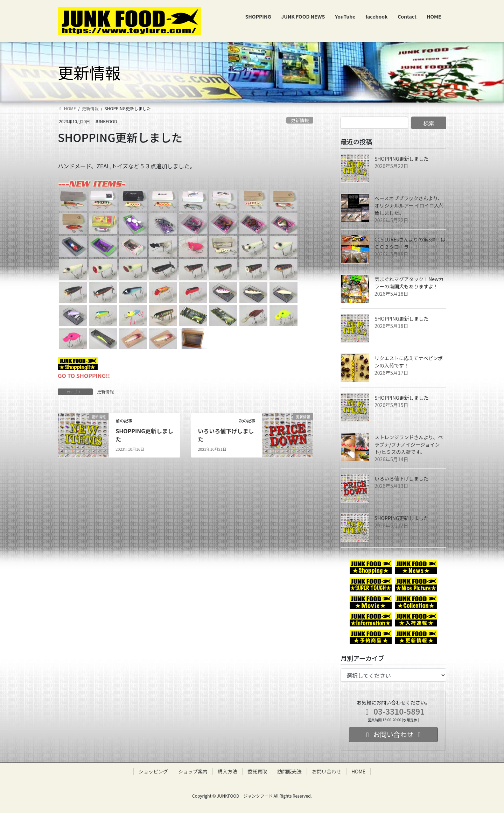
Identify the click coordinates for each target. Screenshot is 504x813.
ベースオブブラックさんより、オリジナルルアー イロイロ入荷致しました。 (409, 205)
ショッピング (153, 771)
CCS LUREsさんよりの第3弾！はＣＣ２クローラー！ (410, 243)
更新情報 (300, 120)
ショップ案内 (193, 771)
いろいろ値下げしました (226, 435)
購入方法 (227, 771)
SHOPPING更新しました (144, 435)
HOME (358, 771)
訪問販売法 (289, 771)
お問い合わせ (327, 771)
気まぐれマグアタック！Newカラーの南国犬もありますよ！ (409, 283)
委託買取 (257, 771)
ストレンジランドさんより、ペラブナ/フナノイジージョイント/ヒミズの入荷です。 (409, 444)
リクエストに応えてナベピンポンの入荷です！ (409, 362)
